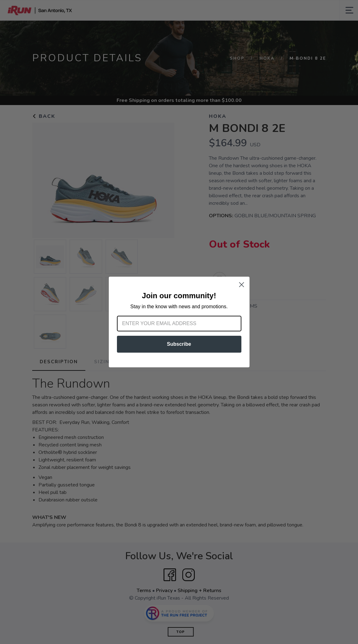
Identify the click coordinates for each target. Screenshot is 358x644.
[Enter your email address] (179, 324)
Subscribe (179, 344)
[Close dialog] (242, 285)
